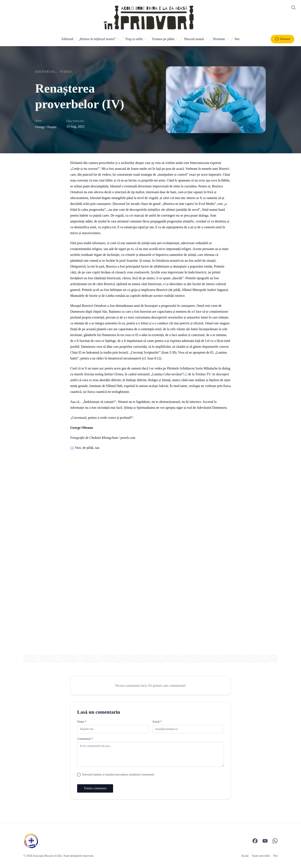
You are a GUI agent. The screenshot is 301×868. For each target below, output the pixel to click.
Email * (157, 722)
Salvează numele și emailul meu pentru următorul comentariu (118, 775)
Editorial (67, 39)
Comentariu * (85, 739)
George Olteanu (46, 127)
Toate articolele (261, 856)
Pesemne (219, 39)
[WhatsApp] (275, 841)
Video (66, 72)
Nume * (82, 722)
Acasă (245, 856)
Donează (283, 39)
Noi (237, 39)
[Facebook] (255, 841)
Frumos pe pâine (163, 39)
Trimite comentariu (95, 788)
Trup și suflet (134, 39)
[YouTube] (265, 841)
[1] (185, 374)
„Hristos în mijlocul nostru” (97, 39)
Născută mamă (194, 39)
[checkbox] (79, 775)
